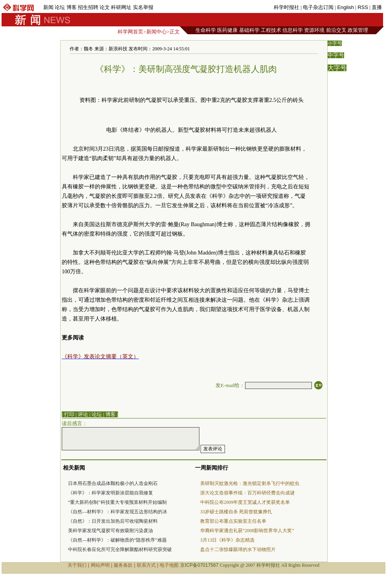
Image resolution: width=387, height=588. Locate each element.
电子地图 (169, 565)
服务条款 (123, 565)
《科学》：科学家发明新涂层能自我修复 (111, 493)
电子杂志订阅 (318, 7)
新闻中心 (157, 32)
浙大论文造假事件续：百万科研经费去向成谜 (247, 493)
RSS (363, 7)
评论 (83, 414)
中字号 (336, 55)
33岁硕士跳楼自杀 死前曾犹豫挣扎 (236, 512)
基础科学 (249, 30)
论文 (105, 7)
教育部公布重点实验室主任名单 (233, 521)
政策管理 (358, 30)
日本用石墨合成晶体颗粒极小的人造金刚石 (113, 483)
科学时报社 (287, 7)
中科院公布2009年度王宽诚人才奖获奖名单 (245, 502)
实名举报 (143, 7)
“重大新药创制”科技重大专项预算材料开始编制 (117, 502)
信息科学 (293, 30)
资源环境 (314, 30)
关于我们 (77, 565)
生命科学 (206, 30)
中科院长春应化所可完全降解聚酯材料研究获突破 (120, 549)
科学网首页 (130, 32)
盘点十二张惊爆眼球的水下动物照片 (238, 549)
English (346, 7)
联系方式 (146, 565)
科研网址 (121, 7)
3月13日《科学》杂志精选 (227, 540)
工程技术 (271, 30)
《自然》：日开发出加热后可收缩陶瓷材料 (113, 521)
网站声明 (100, 565)
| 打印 (68, 414)
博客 (72, 7)
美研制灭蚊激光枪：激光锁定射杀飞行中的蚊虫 (250, 483)
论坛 (60, 7)
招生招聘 (88, 7)
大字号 (337, 68)
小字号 (335, 43)
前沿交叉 (336, 30)
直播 (377, 7)
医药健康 (227, 30)
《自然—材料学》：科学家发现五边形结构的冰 (118, 512)
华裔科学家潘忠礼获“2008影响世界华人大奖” (247, 531)
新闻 (48, 7)
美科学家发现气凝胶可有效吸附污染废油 (111, 531)
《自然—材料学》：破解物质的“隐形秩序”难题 (117, 540)
